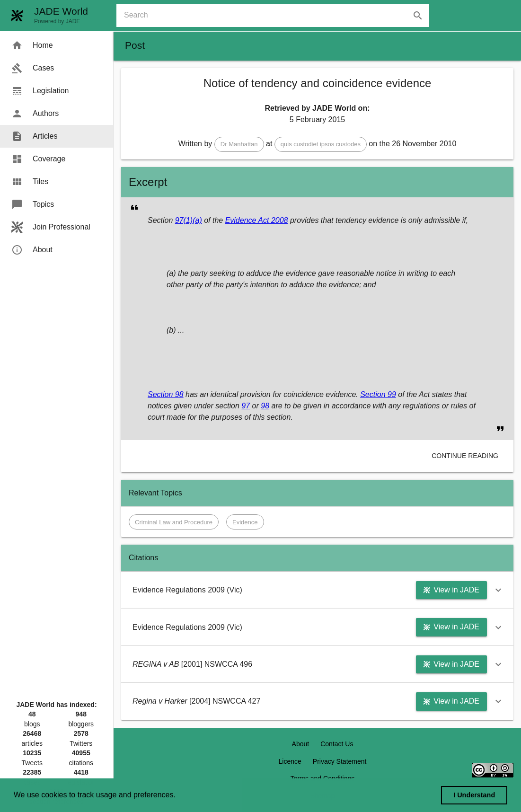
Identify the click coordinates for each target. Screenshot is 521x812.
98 (265, 406)
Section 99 (378, 394)
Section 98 (166, 394)
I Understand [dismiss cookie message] (474, 795)
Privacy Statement (340, 761)
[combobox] (277, 16)
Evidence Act (247, 220)
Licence (290, 761)
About (301, 744)
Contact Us (337, 744)
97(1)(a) (189, 220)
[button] (239, 144)
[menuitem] (57, 45)
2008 (278, 220)
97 (246, 406)
